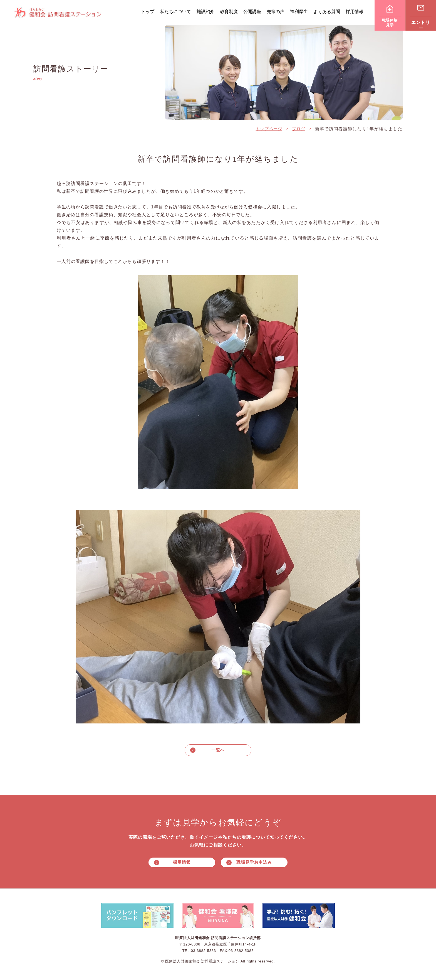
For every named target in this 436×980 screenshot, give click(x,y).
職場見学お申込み (254, 863)
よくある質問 (327, 12)
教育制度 (229, 12)
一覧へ (218, 750)
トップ (148, 12)
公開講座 (252, 12)
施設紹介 (205, 12)
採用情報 (355, 12)
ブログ (299, 129)
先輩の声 (276, 12)
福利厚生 (299, 12)
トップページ (269, 129)
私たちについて (175, 12)
